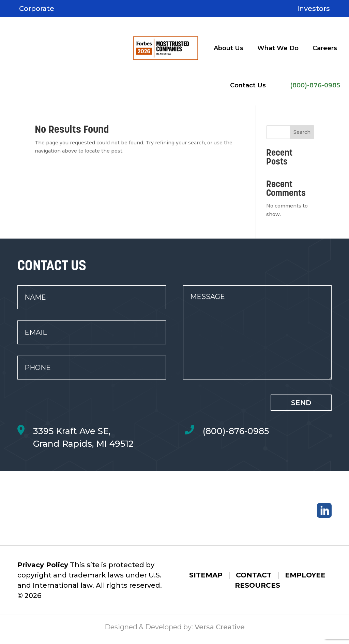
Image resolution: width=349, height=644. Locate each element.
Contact (254, 580)
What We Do (278, 48)
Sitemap (206, 580)
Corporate (37, 9)
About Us (229, 48)
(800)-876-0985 (315, 85)
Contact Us (248, 85)
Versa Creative (220, 632)
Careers (325, 48)
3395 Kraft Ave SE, (72, 431)
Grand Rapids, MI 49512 (83, 444)
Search (302, 132)
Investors (314, 9)
